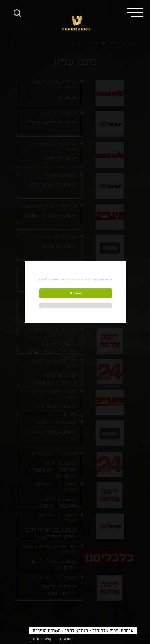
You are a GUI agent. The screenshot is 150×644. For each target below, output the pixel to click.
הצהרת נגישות (40, 639)
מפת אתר (66, 639)
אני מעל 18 (75, 293)
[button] (135, 12)
